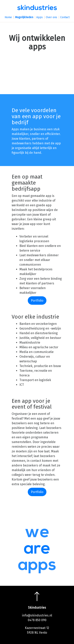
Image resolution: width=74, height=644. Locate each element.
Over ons (51, 17)
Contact (65, 17)
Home (8, 17)
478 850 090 (38, 620)
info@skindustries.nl (37, 615)
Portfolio (37, 301)
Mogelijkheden (24, 17)
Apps (40, 17)
